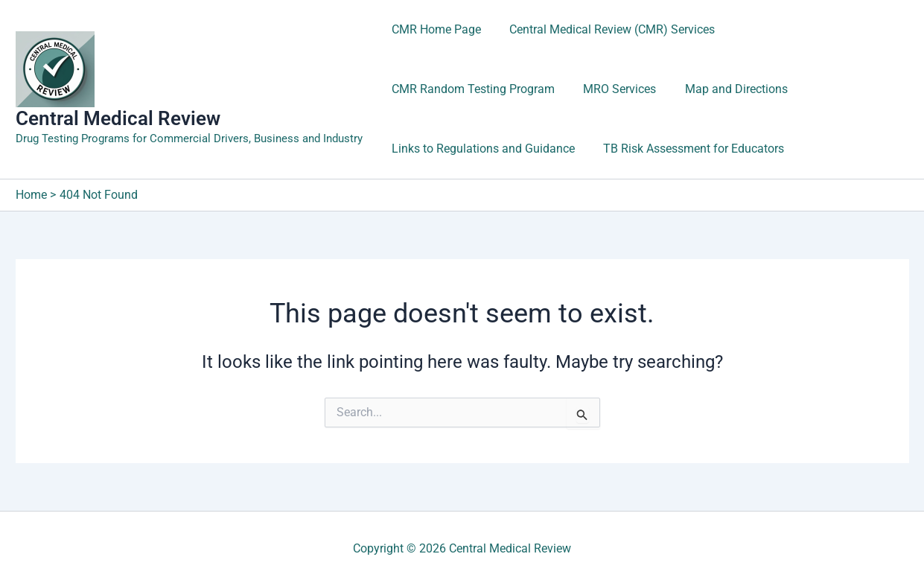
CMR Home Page (434, 29)
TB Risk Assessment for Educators (480, 149)
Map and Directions (538, 89)
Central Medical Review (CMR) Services (605, 29)
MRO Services (426, 89)
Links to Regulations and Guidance (704, 89)
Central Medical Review (118, 118)
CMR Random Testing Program (813, 29)
